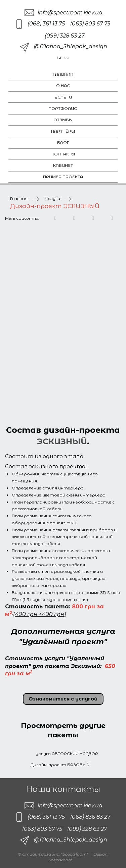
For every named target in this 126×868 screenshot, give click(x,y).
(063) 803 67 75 (90, 24)
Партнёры (63, 131)
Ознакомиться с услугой (63, 699)
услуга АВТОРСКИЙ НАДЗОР (66, 754)
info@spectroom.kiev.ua (70, 13)
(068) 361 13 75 (46, 24)
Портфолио (63, 108)
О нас (63, 86)
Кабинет (63, 165)
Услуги (63, 97)
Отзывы (63, 120)
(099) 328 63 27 (65, 36)
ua (67, 57)
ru (59, 57)
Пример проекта (63, 177)
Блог (63, 143)
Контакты (63, 154)
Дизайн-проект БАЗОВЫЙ (60, 765)
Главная (63, 74)
